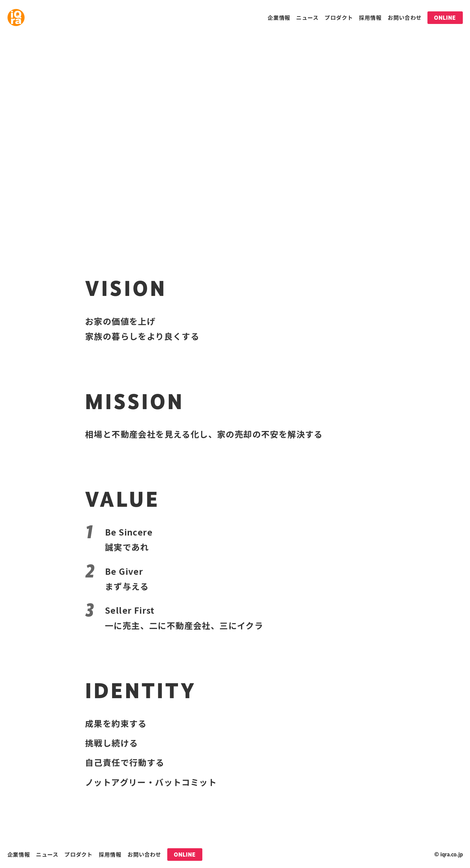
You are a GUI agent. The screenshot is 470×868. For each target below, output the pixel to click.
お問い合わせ (405, 17)
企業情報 (279, 17)
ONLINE (445, 18)
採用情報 (370, 17)
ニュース (307, 17)
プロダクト (339, 17)
